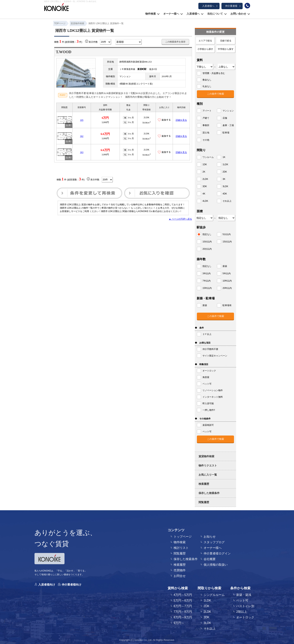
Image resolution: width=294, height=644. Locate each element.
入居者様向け (47, 585)
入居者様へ (208, 6)
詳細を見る (181, 120)
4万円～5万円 (183, 595)
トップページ (183, 537)
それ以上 (210, 629)
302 (82, 136)
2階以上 (242, 612)
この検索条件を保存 (175, 42)
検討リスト (181, 548)
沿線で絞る (226, 41)
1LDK (207, 600)
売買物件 (180, 570)
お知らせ (210, 537)
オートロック (245, 617)
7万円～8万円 (183, 612)
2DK (207, 606)
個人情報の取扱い (216, 565)
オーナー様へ (171, 14)
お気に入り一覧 (208, 475)
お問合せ (180, 576)
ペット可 (242, 600)
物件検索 (151, 14)
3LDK (207, 623)
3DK (207, 617)
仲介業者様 (231, 6)
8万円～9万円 (183, 617)
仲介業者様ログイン (217, 553)
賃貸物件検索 (206, 456)
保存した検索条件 (209, 493)
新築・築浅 (244, 595)
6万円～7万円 (183, 606)
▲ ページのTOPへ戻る (180, 219)
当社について (215, 14)
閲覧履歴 (204, 502)
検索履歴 (204, 484)
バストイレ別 (245, 606)
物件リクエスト (208, 465)
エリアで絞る (205, 41)
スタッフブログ (214, 542)
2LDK (207, 612)
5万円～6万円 (183, 600)
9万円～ (179, 623)
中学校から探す (226, 49)
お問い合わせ (238, 14)
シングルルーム (214, 595)
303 (82, 152)
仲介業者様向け (72, 585)
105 (82, 120)
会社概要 (210, 559)
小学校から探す (205, 49)
